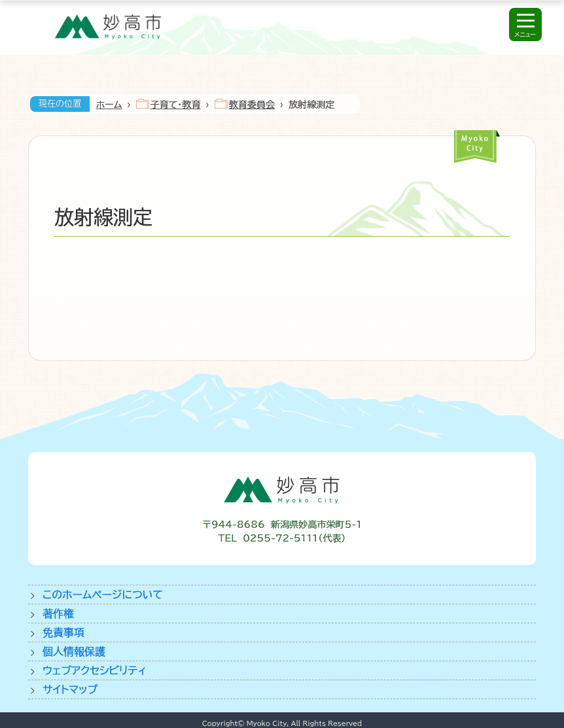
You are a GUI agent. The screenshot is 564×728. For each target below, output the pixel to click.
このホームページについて (103, 595)
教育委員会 (252, 105)
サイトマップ (70, 689)
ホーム (109, 105)
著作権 (58, 614)
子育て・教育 (176, 105)
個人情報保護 (74, 651)
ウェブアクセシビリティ (95, 670)
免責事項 (63, 633)
